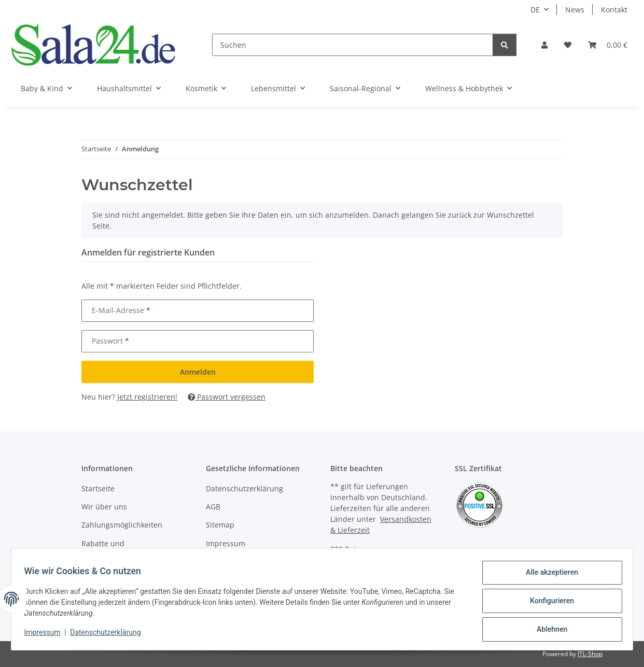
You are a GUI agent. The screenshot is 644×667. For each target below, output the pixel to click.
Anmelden (198, 372)
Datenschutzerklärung (109, 635)
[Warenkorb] (608, 45)
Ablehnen (548, 630)
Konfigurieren (548, 603)
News (575, 10)
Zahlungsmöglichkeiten (122, 525)
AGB (213, 507)
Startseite (98, 488)
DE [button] (535, 10)
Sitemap (220, 525)
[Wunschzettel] (568, 45)
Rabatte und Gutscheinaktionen (114, 549)
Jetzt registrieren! (147, 397)
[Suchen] (353, 45)
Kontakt (614, 10)
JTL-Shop (590, 654)
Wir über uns (104, 507)
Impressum (46, 635)
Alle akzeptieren (548, 576)
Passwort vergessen (227, 397)
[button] (544, 45)
